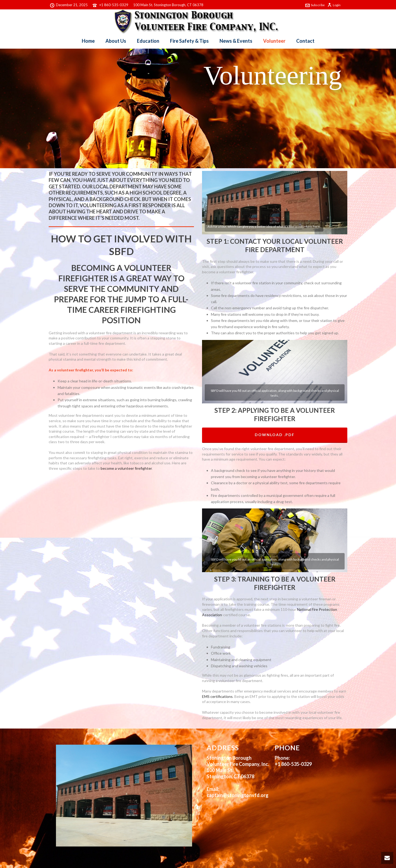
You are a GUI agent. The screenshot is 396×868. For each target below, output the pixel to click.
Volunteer (274, 41)
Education (148, 41)
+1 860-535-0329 (114, 5)
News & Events (236, 41)
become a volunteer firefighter (126, 468)
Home (88, 41)
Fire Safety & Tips (189, 41)
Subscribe (315, 5)
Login (334, 5)
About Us (116, 41)
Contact (305, 41)
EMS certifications (217, 696)
